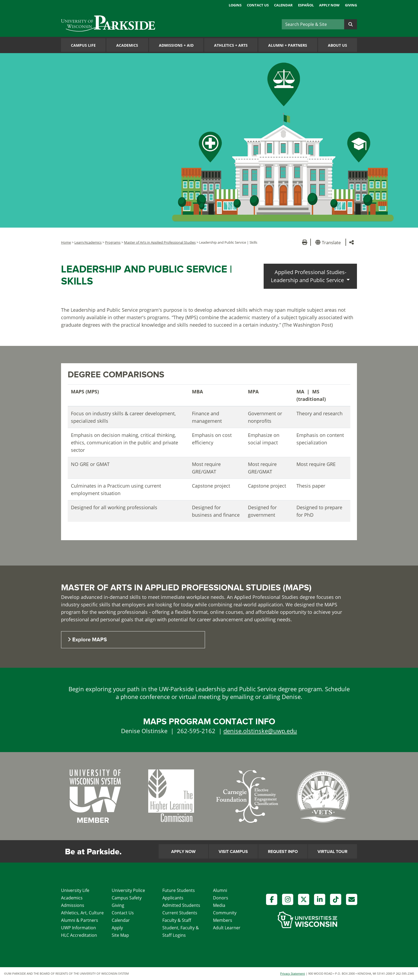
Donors (221, 898)
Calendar (283, 5)
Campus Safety (127, 898)
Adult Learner (227, 928)
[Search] (313, 24)
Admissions (73, 905)
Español (306, 5)
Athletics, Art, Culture (82, 913)
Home (66, 242)
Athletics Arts (231, 45)
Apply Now (329, 5)
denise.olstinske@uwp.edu (260, 731)
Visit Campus (233, 852)
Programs (113, 242)
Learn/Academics (88, 242)
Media (219, 905)
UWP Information (79, 928)
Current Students (180, 913)
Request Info (283, 852)
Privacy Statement (293, 973)
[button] (329, 242)
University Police (128, 890)
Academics (127, 45)
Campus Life (83, 45)
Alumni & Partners (80, 920)
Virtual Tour (332, 852)
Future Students (179, 890)
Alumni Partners (288, 45)
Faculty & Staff (177, 920)
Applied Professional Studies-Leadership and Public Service (309, 276)
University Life (75, 890)
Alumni (220, 890)
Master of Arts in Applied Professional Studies (160, 242)
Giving (351, 5)
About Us (337, 45)
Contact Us (258, 5)
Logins (235, 5)
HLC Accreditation (79, 935)
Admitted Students (181, 905)
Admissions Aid (176, 45)
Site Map (120, 935)
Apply (117, 928)
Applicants (173, 898)
